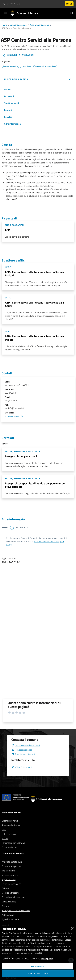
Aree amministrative (39, 25)
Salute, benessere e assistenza (16, 910)
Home (4, 25)
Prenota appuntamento (24, 754)
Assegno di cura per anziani (21, 456)
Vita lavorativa (8, 871)
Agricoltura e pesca (10, 919)
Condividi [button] (9, 55)
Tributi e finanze (9, 902)
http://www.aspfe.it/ (14, 416)
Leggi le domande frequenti (25, 745)
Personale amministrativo (13, 843)
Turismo (5, 888)
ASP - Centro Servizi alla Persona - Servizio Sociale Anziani (34, 274)
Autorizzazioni (8, 915)
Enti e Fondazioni (10, 834)
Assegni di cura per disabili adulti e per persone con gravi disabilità (35, 485)
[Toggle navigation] (6, 13)
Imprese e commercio (11, 875)
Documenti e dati (9, 847)
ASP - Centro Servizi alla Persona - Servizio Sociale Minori (34, 338)
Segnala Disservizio (22, 767)
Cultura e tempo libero (12, 866)
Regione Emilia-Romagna (11, 4)
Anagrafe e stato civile (12, 862)
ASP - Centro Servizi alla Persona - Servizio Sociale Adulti (34, 304)
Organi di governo (10, 821)
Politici (5, 838)
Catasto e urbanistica (11, 884)
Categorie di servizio (13, 853)
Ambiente (6, 906)
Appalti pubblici (9, 879)
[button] (38, 80)
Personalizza (38, 966)
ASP (7, 230)
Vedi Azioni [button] (26, 55)
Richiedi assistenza (22, 750)
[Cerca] (72, 13)
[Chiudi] (72, 928)
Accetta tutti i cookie (38, 973)
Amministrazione (18, 25)
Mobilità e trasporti (10, 893)
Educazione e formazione (13, 897)
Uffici (4, 830)
